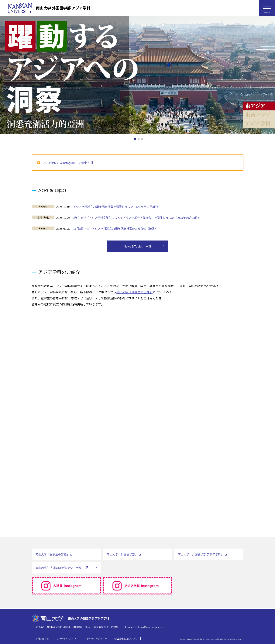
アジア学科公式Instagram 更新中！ (66, 163)
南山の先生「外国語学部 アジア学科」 (60, 569)
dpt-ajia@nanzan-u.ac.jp (149, 627)
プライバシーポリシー (96, 638)
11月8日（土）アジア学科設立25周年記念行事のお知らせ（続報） (115, 229)
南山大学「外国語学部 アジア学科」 (201, 556)
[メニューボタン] (267, 8)
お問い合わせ (42, 638)
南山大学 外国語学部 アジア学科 (63, 8)
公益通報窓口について (126, 638)
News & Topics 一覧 (137, 247)
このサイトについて (67, 638)
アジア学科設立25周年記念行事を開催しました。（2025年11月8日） (116, 207)
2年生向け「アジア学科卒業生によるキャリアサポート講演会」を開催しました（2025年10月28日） (137, 218)
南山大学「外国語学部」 (122, 556)
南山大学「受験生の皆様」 (134, 293)
